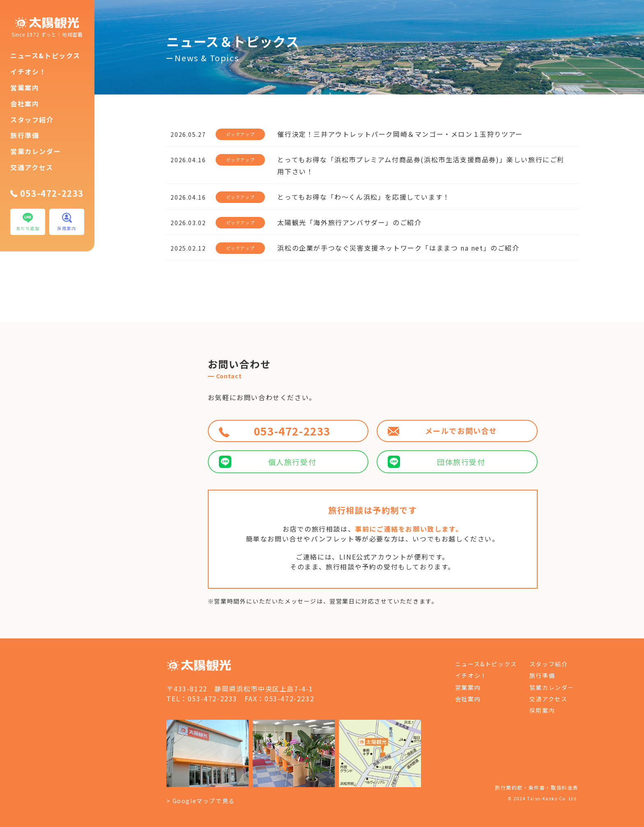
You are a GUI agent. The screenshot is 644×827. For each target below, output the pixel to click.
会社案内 (25, 104)
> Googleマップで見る (200, 801)
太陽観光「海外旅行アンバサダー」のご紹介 (349, 222)
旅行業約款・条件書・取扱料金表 (537, 787)
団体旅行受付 (437, 462)
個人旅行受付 (268, 462)
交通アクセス (32, 167)
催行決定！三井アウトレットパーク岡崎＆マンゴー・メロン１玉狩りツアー (400, 134)
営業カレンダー (36, 151)
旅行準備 (25, 135)
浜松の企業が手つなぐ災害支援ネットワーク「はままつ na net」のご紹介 (398, 248)
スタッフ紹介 (32, 120)
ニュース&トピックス (45, 55)
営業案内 (25, 88)
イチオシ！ (28, 71)
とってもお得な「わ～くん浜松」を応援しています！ (363, 197)
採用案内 (542, 710)
